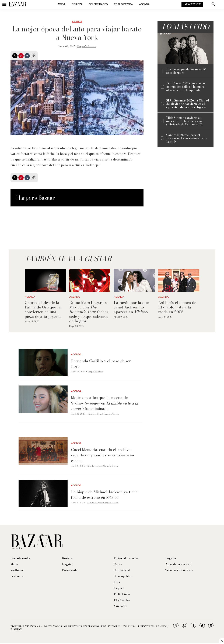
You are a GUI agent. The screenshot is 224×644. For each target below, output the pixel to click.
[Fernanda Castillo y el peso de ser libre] (43, 362)
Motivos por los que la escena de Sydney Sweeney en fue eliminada (105, 403)
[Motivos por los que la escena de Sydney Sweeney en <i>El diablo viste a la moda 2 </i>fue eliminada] (43, 399)
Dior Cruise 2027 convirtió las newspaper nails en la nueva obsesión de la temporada (186, 87)
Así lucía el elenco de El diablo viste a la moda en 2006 (177, 307)
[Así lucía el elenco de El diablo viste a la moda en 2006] (179, 281)
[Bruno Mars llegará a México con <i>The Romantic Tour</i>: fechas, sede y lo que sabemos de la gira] (90, 281)
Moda (62, 4)
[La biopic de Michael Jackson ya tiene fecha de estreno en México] (43, 493)
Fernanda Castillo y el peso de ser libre (101, 364)
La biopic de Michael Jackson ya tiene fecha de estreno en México (104, 495)
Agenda (144, 4)
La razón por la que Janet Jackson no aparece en (131, 307)
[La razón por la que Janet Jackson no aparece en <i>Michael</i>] (134, 281)
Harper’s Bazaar (86, 46)
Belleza (77, 4)
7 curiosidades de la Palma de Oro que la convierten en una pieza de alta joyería (43, 309)
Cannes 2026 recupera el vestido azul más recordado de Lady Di (187, 138)
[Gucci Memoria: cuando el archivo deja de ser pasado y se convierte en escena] (43, 451)
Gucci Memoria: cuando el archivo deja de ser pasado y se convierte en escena (103, 455)
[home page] (17, 4)
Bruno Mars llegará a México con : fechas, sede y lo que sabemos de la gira (89, 312)
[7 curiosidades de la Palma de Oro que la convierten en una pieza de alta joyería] (45, 281)
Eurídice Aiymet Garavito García (103, 414)
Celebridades (98, 4)
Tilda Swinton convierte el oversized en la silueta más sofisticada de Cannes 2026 (184, 121)
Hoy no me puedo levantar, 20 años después (186, 71)
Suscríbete (192, 4)
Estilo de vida (123, 4)
